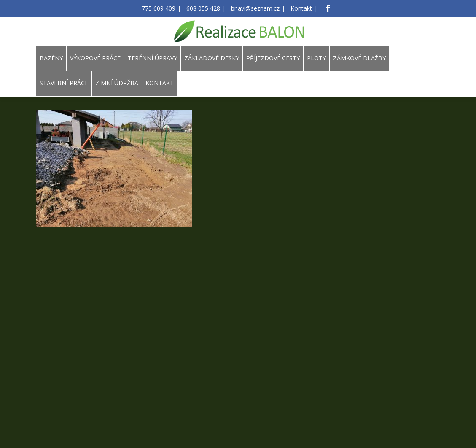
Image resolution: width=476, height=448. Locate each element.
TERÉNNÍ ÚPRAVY (152, 58)
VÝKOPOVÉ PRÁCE (95, 58)
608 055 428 (206, 9)
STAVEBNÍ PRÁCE (64, 83)
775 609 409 (165, 9)
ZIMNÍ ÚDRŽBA (117, 83)
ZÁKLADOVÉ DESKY (212, 58)
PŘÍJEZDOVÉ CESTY (273, 58)
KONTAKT (160, 83)
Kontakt (294, 9)
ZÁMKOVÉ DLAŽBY (359, 58)
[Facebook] (319, 8)
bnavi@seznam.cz (252, 9)
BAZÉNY (51, 58)
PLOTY (316, 58)
